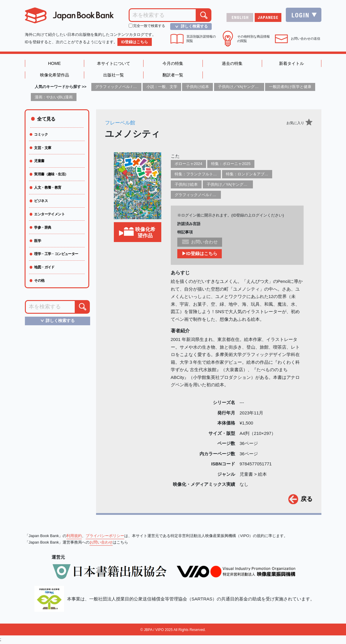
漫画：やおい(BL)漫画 (54, 98)
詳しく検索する (189, 26)
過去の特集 (232, 64)
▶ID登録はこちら (200, 255)
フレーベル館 (121, 124)
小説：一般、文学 (162, 88)
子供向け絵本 (197, 88)
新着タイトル (291, 64)
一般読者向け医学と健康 (290, 88)
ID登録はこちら (135, 42)
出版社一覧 (114, 76)
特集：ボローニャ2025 (231, 165)
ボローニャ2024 (189, 165)
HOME (54, 64)
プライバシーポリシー (105, 537)
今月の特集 (173, 64)
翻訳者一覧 (173, 76)
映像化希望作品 (54, 76)
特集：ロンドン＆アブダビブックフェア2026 (265, 175)
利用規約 (74, 537)
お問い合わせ (101, 543)
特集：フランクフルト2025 (198, 175)
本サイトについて (114, 64)
